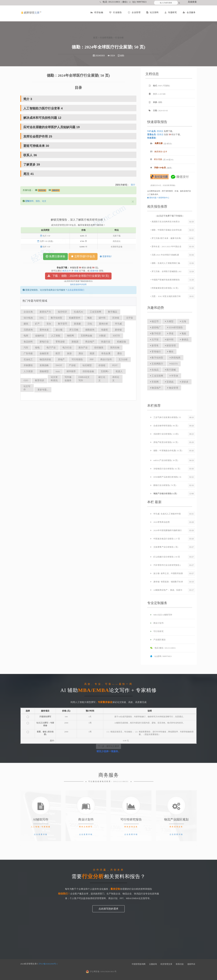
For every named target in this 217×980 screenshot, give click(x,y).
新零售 (154, 346)
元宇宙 (154, 340)
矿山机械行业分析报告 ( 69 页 (165, 557)
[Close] (133, 202)
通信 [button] (120, 353)
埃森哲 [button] (105, 330)
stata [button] (58, 371)
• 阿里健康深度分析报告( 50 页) (164, 288)
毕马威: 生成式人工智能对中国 (166, 514)
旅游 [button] (69, 353)
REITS (174, 364)
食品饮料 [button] (28, 342)
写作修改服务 (68, 379)
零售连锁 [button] (60, 342)
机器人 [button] (119, 371)
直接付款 (94, 271)
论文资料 (153, 12)
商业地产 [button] (90, 342)
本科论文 (116, 379)
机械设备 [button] (122, 342)
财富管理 (171, 346)
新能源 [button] (75, 342)
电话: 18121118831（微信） (114, 2)
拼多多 (184, 382)
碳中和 (169, 340)
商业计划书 (157, 623)
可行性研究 (157, 631)
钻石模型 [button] (87, 365)
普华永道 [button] (44, 330)
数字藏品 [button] (113, 312)
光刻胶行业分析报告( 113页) (164, 434)
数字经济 (156, 334)
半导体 (174, 376)
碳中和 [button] (102, 318)
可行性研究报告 (131, 819)
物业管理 (173, 388)
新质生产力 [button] (45, 312)
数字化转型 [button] (56, 318)
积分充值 (156, 159)
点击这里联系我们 (76, 290)
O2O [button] (26, 380)
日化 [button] (90, 324)
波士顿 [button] (59, 330)
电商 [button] (26, 336)
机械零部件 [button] (75, 318)
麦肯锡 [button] (118, 330)
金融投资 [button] (44, 353)
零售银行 (156, 352)
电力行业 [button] (67, 348)
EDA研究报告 (175, 327)
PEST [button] (115, 365)
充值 (76, 271)
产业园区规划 (158, 640)
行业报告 (115, 12)
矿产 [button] (37, 324)
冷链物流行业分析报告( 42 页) (165, 469)
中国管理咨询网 (139, 964)
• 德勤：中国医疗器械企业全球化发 (166, 230)
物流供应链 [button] (45, 359)
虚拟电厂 (156, 327)
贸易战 (169, 382)
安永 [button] (49, 324)
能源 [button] (92, 353)
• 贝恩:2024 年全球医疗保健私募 (165, 255)
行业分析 (119, 38)
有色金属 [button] (106, 353)
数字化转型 (157, 358)
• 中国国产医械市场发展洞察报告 (165, 280)
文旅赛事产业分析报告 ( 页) (164, 547)
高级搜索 (192, 2)
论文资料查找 (54, 379)
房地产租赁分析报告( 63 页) (164, 442)
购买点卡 (67, 271)
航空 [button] (58, 353)
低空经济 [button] (62, 312)
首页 (95, 38)
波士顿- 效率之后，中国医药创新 (167, 573)
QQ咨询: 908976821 (161, 656)
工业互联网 (157, 376)
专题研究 (171, 12)
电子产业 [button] (51, 348)
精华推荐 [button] (71, 371)
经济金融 (97, 12)
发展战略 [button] (44, 365)
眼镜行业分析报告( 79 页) (163, 485)
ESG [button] (42, 318)
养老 (170, 334)
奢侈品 (184, 340)
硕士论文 (102, 379)
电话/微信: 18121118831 (163, 648)
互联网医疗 (157, 364)
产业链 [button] (72, 365)
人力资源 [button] (28, 371)
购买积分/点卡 (159, 152)
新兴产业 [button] (83, 348)
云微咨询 (153, 964)
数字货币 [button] (63, 324)
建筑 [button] (26, 324)
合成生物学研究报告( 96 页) (164, 426)
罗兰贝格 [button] (74, 330)
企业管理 (134, 12)
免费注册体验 (56, 256)
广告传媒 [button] (28, 353)
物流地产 (156, 388)
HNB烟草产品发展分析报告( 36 (166, 477)
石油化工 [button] (28, 359)
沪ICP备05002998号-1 (48, 964)
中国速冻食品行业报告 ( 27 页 (165, 539)
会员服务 (189, 12)
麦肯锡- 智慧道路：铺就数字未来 (167, 582)
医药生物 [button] (115, 348)
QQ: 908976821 (138, 2)
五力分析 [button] (123, 359)
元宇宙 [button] (130, 318)
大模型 (169, 321)
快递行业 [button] (106, 342)
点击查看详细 (41, 834)
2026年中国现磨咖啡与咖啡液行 (166, 530)
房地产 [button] (61, 359)
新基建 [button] (77, 324)
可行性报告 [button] (77, 359)
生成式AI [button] (78, 312)
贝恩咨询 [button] (28, 330)
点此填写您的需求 (108, 909)
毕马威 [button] (118, 324)
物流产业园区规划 (176, 819)
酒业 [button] (81, 353)
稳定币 (154, 321)
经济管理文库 (166, 964)
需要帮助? (106, 256)
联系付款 (180, 964)
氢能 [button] (90, 318)
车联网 (154, 382)
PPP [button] (92, 359)
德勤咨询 (56, 190)
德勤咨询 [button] (90, 330)
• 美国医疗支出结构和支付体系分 (165, 222)
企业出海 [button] (28, 312)
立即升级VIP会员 (83, 256)
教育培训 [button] (39, 380)
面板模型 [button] (44, 371)
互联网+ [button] (105, 371)
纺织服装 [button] (99, 348)
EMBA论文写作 (84, 379)
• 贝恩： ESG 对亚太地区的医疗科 (165, 296)
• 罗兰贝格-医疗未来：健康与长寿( (166, 238)
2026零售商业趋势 (160, 522)
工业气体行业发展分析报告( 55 (166, 417)
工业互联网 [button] (95, 312)
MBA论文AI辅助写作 (161, 615)
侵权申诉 (191, 964)
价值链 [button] (102, 365)
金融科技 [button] (40, 336)
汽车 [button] (26, 348)
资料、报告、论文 (36, 201)
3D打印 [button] (116, 336)
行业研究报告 (106, 38)
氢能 (183, 334)
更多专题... (43, 390)
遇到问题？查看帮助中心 (158, 198)
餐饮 (170, 352)
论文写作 (27, 388)
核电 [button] (37, 348)
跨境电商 (175, 358)
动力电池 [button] (28, 318)
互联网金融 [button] (86, 336)
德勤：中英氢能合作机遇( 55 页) (166, 451)
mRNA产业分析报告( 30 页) (164, 460)
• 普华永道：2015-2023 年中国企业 (166, 247)
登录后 (160, 131)
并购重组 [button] (28, 365)
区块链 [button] (116, 318)
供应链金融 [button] (88, 371)
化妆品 (154, 370)
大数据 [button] (102, 336)
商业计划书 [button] (106, 359)
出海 (183, 321)
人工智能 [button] (56, 336)
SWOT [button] (59, 365)
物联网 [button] (70, 336)
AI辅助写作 (41, 819)
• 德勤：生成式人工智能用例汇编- (165, 263)
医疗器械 (171, 370)
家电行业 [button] (44, 342)
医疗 (133, 185)
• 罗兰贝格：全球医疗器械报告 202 (166, 271)
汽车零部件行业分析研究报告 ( (166, 565)
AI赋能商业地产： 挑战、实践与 (166, 590)
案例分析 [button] (104, 324)
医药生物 (42, 190)
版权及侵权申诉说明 (78, 284)
